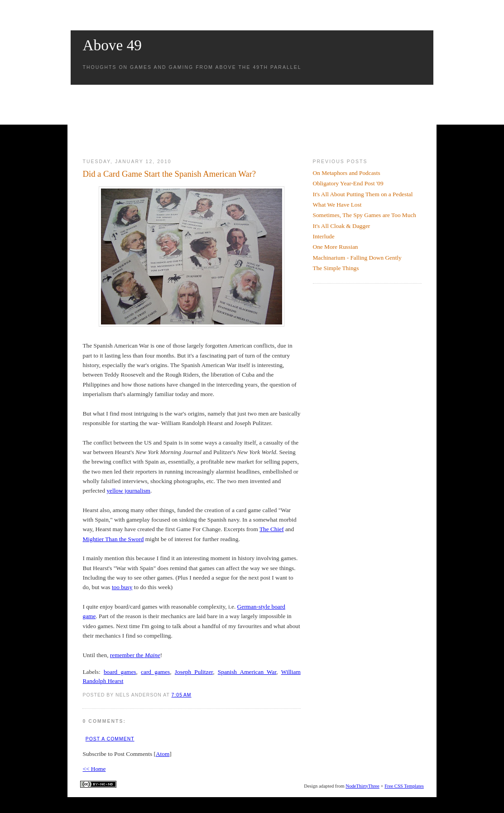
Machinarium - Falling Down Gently (357, 258)
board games (120, 672)
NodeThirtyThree (362, 786)
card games (155, 672)
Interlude (324, 236)
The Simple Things (336, 268)
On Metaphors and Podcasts (347, 173)
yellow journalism (128, 491)
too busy (122, 587)
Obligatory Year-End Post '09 (348, 183)
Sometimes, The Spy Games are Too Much (365, 215)
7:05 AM (182, 695)
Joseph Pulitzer (194, 672)
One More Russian (336, 247)
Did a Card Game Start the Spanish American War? (169, 174)
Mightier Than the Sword (113, 539)
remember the (135, 655)
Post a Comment (110, 739)
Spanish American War (247, 672)
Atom (163, 754)
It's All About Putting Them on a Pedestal (363, 194)
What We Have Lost (337, 205)
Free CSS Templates (404, 786)
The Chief (272, 529)
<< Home (94, 769)
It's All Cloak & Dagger (342, 226)
